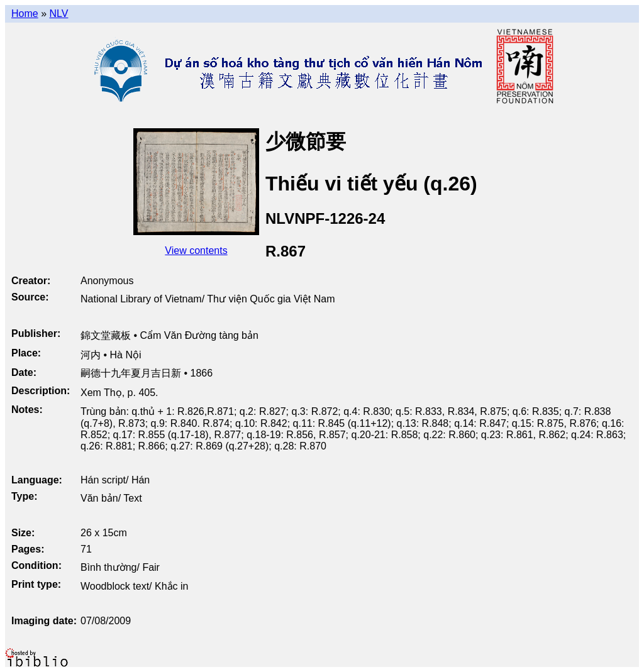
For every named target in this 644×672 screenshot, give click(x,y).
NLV (58, 14)
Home (25, 14)
